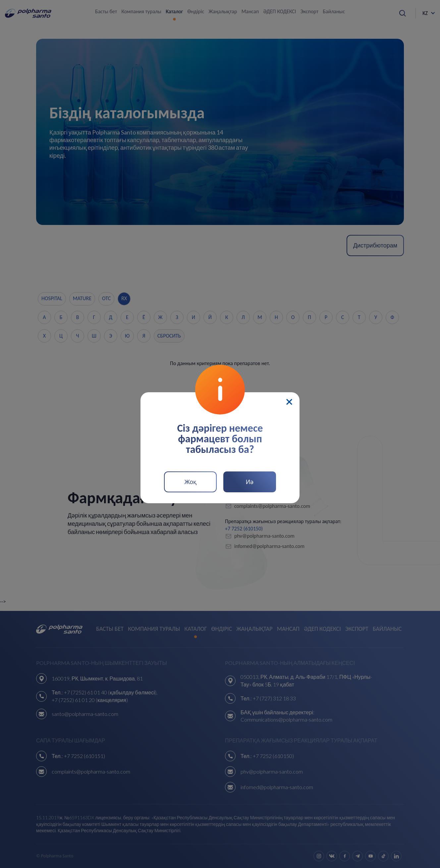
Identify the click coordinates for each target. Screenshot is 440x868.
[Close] (289, 402)
